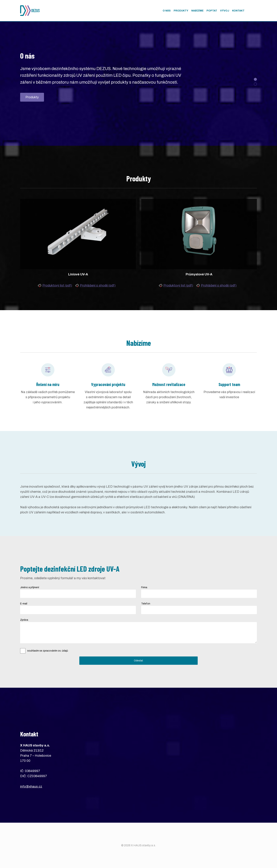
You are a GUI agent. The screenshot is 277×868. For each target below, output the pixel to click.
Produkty (32, 97)
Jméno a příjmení (30, 587)
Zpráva (24, 620)
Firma (144, 587)
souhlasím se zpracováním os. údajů (48, 651)
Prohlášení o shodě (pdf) (98, 285)
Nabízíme (197, 11)
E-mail (24, 604)
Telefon (146, 604)
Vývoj (225, 11)
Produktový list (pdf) (57, 285)
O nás (167, 11)
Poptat (212, 11)
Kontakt (238, 11)
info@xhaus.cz (31, 786)
